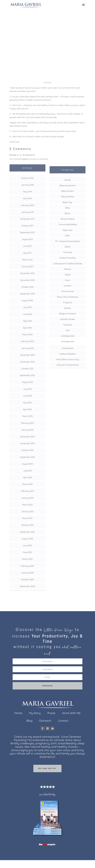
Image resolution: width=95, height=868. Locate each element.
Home (18, 713)
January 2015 (27, 430)
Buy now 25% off (47, 769)
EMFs (68, 236)
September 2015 (27, 375)
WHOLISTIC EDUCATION (68, 365)
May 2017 (27, 253)
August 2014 (27, 464)
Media (68, 275)
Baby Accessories (68, 185)
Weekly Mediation (68, 354)
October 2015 (27, 369)
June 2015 (27, 396)
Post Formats (68, 291)
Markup (68, 269)
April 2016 (27, 328)
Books (68, 213)
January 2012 (27, 511)
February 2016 (27, 341)
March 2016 (27, 335)
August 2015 (27, 382)
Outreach (45, 721)
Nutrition (68, 286)
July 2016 (27, 307)
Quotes (68, 308)
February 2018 (27, 205)
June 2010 (27, 545)
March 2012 (27, 505)
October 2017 (27, 226)
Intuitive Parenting (68, 258)
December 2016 (27, 273)
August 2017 (27, 239)
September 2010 (27, 532)
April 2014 (27, 477)
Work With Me (71, 713)
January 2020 (27, 185)
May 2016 (27, 321)
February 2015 (27, 423)
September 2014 (27, 457)
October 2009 (27, 579)
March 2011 (27, 518)
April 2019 (27, 198)
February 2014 (27, 491)
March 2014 (27, 484)
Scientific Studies (68, 319)
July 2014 (27, 471)
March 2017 (27, 260)
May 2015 (27, 403)
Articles (68, 180)
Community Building (68, 224)
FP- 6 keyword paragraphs (68, 241)
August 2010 (27, 539)
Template (68, 325)
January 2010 (27, 573)
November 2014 (27, 443)
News (68, 280)
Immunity (68, 252)
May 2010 (27, 552)
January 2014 (27, 498)
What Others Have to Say (68, 359)
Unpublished (68, 348)
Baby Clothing (68, 197)
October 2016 (27, 287)
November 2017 (27, 219)
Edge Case (68, 230)
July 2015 (27, 389)
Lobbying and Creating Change (68, 263)
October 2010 (27, 525)
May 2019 (27, 192)
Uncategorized (68, 341)
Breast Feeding (68, 219)
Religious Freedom (68, 314)
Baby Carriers (68, 191)
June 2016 (27, 314)
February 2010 (27, 566)
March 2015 (27, 416)
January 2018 (27, 212)
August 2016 (27, 300)
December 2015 (27, 355)
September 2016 (27, 294)
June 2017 (27, 246)
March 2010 (27, 559)
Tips (47, 54)
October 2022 (27, 178)
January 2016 (27, 348)
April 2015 (27, 409)
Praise (51, 713)
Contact (63, 721)
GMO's (68, 247)
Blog (68, 208)
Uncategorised (68, 336)
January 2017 (27, 266)
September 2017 (27, 232)
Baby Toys (68, 202)
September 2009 (27, 586)
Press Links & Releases (68, 297)
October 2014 (27, 450)
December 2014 (27, 437)
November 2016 (27, 280)
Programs (68, 302)
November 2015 (27, 362)
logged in (26, 159)
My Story (35, 713)
